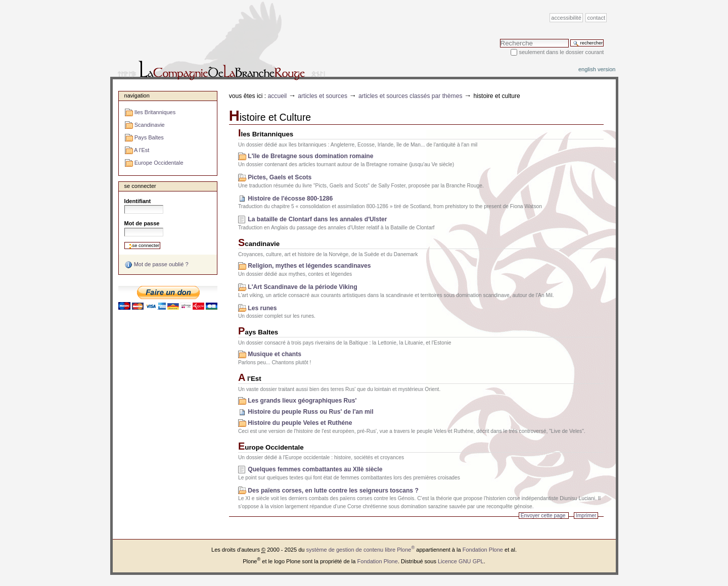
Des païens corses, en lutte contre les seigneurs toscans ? (333, 491)
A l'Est (250, 379)
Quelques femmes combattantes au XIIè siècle (315, 469)
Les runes (262, 308)
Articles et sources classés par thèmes (411, 96)
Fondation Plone (483, 550)
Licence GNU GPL (461, 561)
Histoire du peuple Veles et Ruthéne (300, 423)
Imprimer (586, 516)
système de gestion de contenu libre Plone (361, 550)
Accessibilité (566, 18)
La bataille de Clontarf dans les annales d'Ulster (317, 219)
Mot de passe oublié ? (156, 265)
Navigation (137, 95)
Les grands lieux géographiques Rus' (302, 401)
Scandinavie (259, 244)
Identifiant (138, 201)
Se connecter (140, 186)
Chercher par (500, 39)
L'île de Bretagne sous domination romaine (310, 156)
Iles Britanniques (266, 134)
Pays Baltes (258, 332)
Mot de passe (142, 223)
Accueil (278, 96)
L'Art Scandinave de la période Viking (302, 287)
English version (597, 69)
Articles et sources (323, 96)
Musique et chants (275, 354)
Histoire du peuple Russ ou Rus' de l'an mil (310, 412)
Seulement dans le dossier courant (561, 52)
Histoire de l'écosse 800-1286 (290, 199)
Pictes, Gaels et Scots (280, 177)
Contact (597, 18)
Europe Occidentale (271, 447)
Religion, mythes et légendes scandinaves (309, 266)
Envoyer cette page (543, 516)
